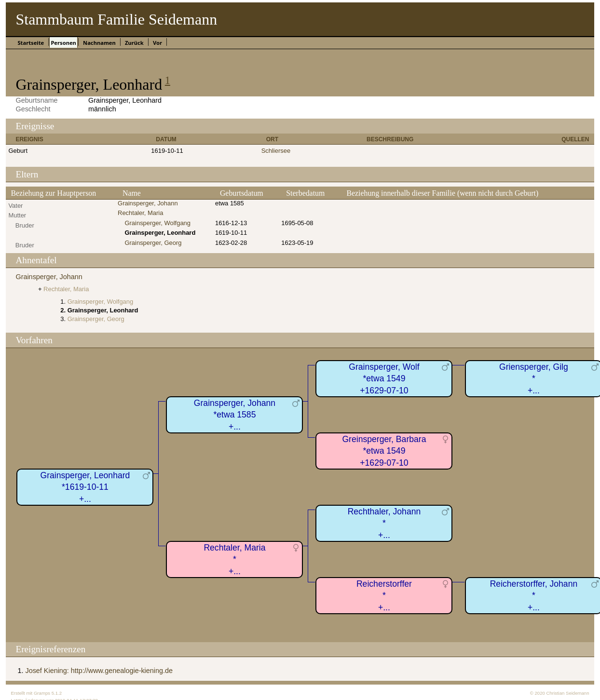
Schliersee (276, 151)
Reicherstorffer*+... (384, 596)
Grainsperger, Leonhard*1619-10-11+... (85, 487)
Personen (63, 43)
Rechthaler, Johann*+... (384, 523)
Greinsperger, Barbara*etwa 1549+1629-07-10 (384, 451)
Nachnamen (99, 43)
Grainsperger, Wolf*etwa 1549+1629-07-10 (384, 379)
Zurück (134, 43)
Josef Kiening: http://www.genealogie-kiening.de (99, 671)
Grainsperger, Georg (153, 243)
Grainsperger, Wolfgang (157, 223)
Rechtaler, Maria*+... (234, 559)
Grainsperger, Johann (148, 203)
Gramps (42, 693)
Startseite (31, 43)
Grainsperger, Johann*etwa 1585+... (235, 415)
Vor (157, 43)
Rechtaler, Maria (140, 213)
